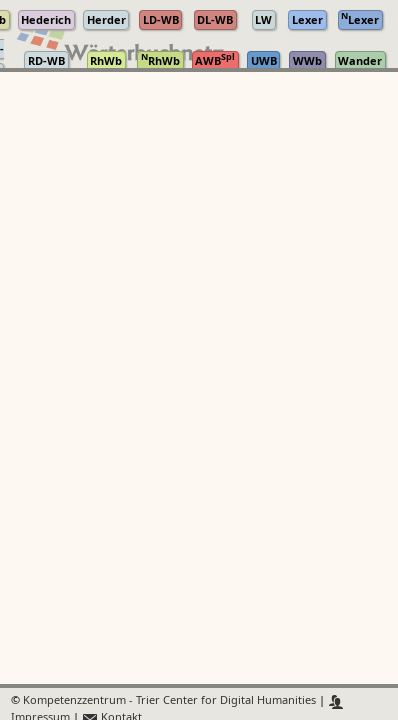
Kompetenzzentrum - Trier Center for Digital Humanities (169, 701)
